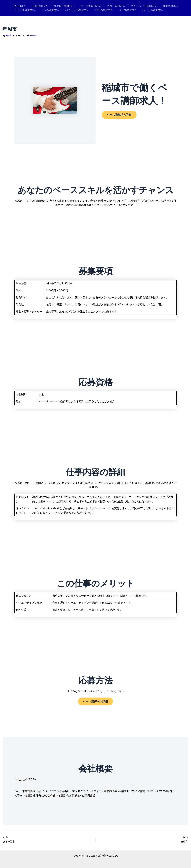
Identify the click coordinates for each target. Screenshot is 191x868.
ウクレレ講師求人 (63, 6)
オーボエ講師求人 (89, 6)
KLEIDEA (20, 6)
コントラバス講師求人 (141, 6)
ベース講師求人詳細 (120, 115)
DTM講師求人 (39, 6)
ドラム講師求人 (49, 10)
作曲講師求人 (167, 6)
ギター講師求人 (114, 6)
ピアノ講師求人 (102, 10)
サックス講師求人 (25, 10)
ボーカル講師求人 (150, 10)
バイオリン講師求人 (75, 10)
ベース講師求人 (125, 10)
